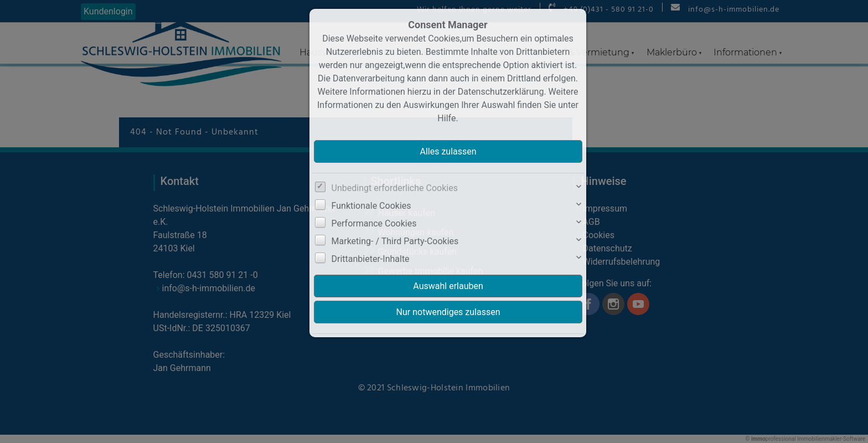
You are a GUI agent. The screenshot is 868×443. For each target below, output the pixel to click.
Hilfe (446, 118)
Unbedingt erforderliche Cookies (395, 188)
